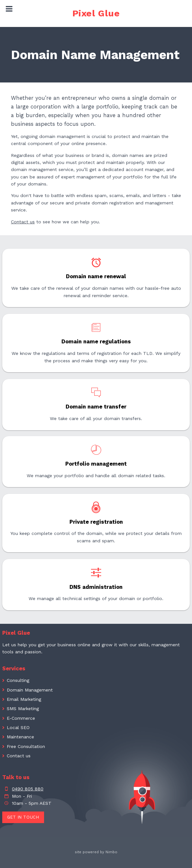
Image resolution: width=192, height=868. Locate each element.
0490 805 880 (28, 789)
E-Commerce (21, 718)
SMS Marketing (23, 709)
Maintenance (20, 737)
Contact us (23, 222)
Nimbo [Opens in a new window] (111, 852)
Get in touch (23, 817)
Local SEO (18, 727)
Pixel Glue (96, 13)
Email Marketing (24, 699)
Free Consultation (26, 746)
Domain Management (30, 690)
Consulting (18, 680)
